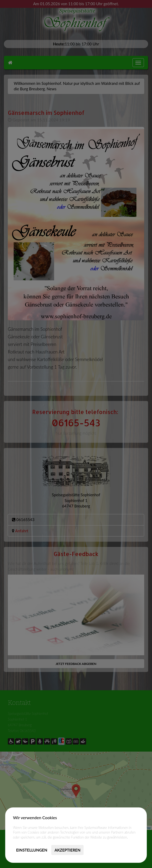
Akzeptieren (67, 850)
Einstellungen (32, 850)
